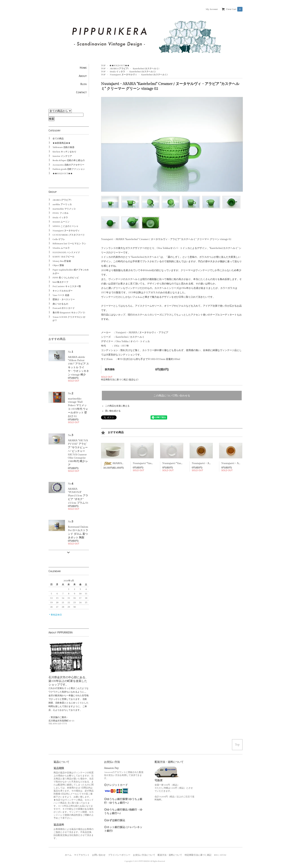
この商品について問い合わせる (172, 396)
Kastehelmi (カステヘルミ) (146, 69)
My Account (212, 9)
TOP (103, 66)
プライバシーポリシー (119, 855)
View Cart (234, 9)
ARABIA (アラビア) (119, 69)
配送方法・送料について (170, 855)
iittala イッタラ (117, 72)
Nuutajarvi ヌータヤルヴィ (123, 75)
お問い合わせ (99, 855)
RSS (216, 855)
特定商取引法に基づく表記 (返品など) (120, 380)
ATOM (223, 855)
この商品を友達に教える (117, 406)
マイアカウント (82, 855)
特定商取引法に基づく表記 (198, 855)
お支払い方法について (144, 855)
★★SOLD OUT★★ (119, 66)
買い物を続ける (113, 411)
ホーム (68, 855)
